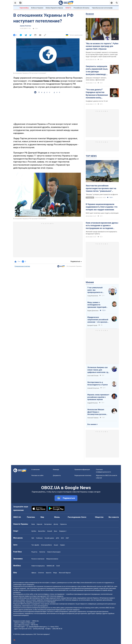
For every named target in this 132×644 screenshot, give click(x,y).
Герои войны (24, 8)
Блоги (84, 517)
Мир (42, 517)
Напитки (42, 552)
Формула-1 (63, 531)
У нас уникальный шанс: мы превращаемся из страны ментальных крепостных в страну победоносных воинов (97, 290)
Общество (99, 517)
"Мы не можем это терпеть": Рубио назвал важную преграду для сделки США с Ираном (102, 46)
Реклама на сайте (37, 475)
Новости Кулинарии (54, 552)
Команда (56, 469)
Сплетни (41, 573)
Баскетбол (42, 531)
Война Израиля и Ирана (54, 8)
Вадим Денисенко (93, 311)
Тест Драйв (35, 545)
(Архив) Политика (25, 26)
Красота (49, 573)
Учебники (39, 538)
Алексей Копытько (93, 388)
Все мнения (92, 424)
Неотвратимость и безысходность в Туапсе (98, 383)
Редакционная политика (22, 266)
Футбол (34, 531)
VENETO (68, 8)
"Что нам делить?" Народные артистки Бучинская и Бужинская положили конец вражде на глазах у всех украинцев (97, 94)
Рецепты (34, 552)
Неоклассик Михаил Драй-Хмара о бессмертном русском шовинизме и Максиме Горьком (97, 412)
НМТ (67, 538)
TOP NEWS (91, 156)
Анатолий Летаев (93, 376)
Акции (56, 545)
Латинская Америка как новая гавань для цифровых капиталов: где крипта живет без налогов (98, 370)
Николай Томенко (93, 418)
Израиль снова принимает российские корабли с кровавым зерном (98, 397)
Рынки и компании (38, 559)
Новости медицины (38, 566)
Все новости (114, 517)
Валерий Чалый (92, 325)
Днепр (56, 524)
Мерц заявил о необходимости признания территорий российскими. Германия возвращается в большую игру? (98, 305)
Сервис (62, 545)
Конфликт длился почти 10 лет (97, 101)
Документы (57, 475)
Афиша (34, 573)
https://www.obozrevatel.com (86, 583)
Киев (33, 524)
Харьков (39, 524)
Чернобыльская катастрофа (102, 8)
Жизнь (57, 517)
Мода (55, 573)
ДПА (57, 538)
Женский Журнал (65, 573)
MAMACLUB (50, 566)
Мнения (90, 282)
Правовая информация (82, 469)
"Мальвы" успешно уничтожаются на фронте (102, 194)
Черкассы (63, 524)
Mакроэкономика (52, 559)
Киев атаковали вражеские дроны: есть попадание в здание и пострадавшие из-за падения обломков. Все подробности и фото (102, 226)
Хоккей (50, 531)
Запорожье (48, 524)
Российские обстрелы (81, 8)
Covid (58, 566)
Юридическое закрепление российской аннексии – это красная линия (98, 320)
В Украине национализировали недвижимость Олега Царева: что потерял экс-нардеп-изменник (102, 207)
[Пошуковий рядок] (117, 3)
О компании (36, 469)
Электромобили (46, 545)
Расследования (74, 517)
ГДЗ (33, 538)
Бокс (56, 531)
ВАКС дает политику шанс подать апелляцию (102, 213)
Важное (90, 14)
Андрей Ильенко (93, 403)
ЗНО (62, 538)
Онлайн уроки (49, 538)
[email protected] (39, 629)
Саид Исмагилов (93, 296)
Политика (31, 517)
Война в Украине (37, 8)
